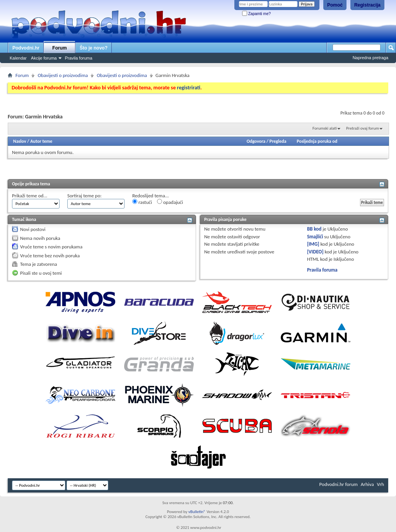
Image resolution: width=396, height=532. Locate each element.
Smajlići (315, 237)
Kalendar (18, 58)
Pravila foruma (79, 58)
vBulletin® (197, 512)
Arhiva (367, 484)
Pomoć (335, 5)
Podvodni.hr (26, 48)
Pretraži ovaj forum (363, 128)
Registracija (367, 5)
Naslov (20, 141)
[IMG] (313, 244)
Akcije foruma (44, 58)
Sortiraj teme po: (84, 196)
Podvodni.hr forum (339, 484)
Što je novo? (94, 48)
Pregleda (278, 141)
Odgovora (256, 141)
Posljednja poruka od (317, 141)
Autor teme (41, 141)
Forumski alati (325, 128)
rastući (142, 202)
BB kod (314, 229)
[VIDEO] (315, 252)
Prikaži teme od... (30, 196)
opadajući (170, 202)
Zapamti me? (256, 14)
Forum (59, 48)
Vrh (381, 484)
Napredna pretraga (370, 58)
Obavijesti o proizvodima (63, 75)
